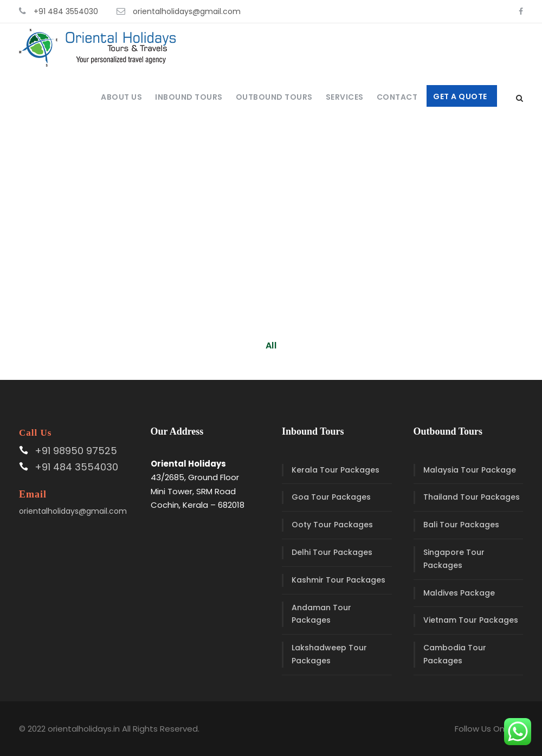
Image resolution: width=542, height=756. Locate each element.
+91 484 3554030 (66, 11)
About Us (121, 97)
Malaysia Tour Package (470, 470)
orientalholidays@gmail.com (187, 11)
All (271, 345)
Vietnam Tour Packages (471, 620)
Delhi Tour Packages (332, 552)
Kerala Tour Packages (335, 470)
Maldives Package (459, 593)
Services (345, 97)
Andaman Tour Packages (321, 614)
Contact (397, 97)
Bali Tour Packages (461, 525)
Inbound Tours (189, 97)
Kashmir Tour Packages (338, 580)
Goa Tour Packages (331, 497)
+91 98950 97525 (76, 451)
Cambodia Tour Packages (455, 654)
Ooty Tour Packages (332, 525)
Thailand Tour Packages (472, 497)
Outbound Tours (274, 97)
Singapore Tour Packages (454, 559)
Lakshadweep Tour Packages (329, 654)
